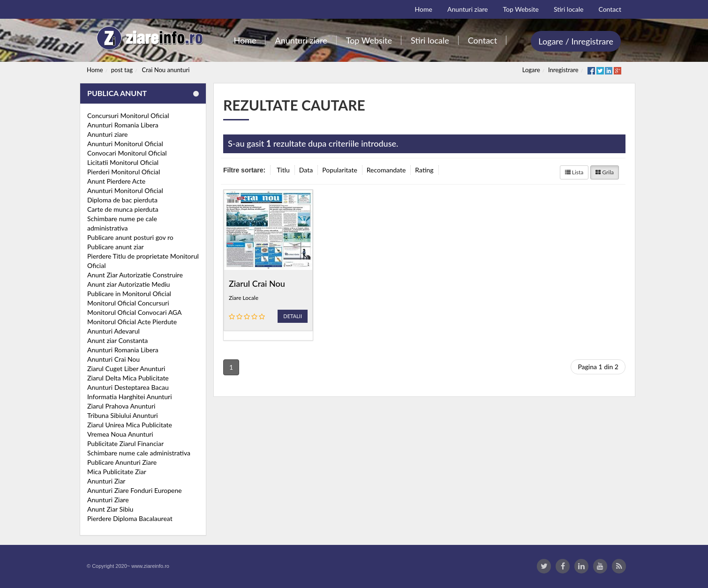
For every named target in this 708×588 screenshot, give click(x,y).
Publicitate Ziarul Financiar (125, 443)
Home (95, 70)
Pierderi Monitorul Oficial (124, 172)
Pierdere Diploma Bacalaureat (130, 518)
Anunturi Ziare (108, 500)
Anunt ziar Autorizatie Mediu (128, 284)
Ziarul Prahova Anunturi (121, 406)
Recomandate (386, 170)
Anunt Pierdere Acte (116, 181)
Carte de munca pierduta (123, 209)
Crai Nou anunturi (166, 70)
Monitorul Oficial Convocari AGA (135, 312)
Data (306, 170)
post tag (122, 70)
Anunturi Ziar (106, 481)
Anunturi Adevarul (113, 331)
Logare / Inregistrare (576, 41)
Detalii (293, 316)
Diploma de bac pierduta (122, 200)
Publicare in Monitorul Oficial (129, 294)
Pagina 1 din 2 (598, 367)
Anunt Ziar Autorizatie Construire (135, 275)
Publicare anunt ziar (116, 247)
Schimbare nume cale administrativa (139, 453)
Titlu (283, 170)
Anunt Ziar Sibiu (110, 509)
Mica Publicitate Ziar (117, 472)
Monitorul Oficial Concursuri (128, 303)
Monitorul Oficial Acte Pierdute (132, 322)
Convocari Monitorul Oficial (127, 153)
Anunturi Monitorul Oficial (125, 144)
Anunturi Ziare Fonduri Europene (135, 490)
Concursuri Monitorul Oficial (128, 115)
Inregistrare (563, 70)
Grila (605, 172)
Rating (424, 170)
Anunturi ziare (108, 134)
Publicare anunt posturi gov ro (130, 237)
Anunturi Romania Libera (123, 125)
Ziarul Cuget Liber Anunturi (126, 368)
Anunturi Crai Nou (113, 359)
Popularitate (340, 170)
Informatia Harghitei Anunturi (130, 397)
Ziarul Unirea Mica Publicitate (130, 425)
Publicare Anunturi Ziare (122, 462)
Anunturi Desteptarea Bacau (128, 387)
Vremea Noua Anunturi (120, 434)
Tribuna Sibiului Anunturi (123, 415)
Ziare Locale (244, 298)
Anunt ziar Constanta (117, 340)
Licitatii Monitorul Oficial (123, 162)
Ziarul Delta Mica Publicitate (128, 378)
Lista (574, 172)
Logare (531, 70)
